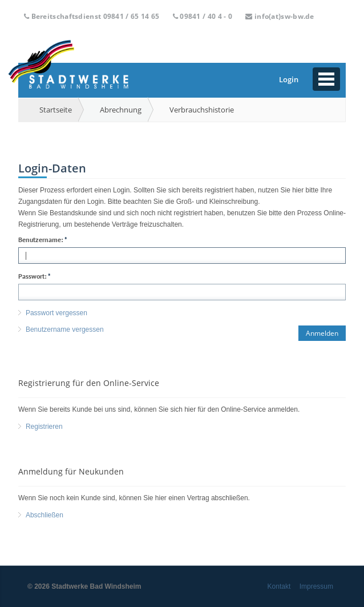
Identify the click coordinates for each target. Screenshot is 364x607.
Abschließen (45, 515)
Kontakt (279, 586)
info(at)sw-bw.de (284, 16)
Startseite (56, 110)
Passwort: (35, 276)
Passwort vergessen (56, 313)
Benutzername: (43, 240)
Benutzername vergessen (65, 329)
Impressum (316, 586)
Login (289, 79)
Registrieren (44, 427)
